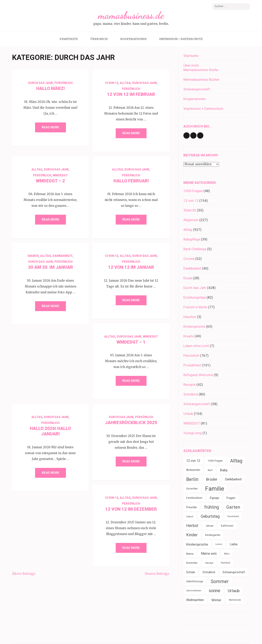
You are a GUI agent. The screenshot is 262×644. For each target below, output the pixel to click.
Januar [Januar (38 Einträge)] (209, 526)
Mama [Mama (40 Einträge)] (190, 554)
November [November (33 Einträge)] (192, 563)
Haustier (190, 317)
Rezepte (190, 385)
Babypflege (192, 239)
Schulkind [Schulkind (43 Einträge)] (209, 572)
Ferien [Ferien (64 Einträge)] (214, 498)
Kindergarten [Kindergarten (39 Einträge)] (213, 535)
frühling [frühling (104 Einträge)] (212, 507)
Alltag (125, 83)
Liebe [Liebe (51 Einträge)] (234, 544)
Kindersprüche (194, 326)
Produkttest (192, 365)
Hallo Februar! (131, 181)
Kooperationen (133, 39)
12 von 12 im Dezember (131, 509)
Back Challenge (195, 249)
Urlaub (188, 414)
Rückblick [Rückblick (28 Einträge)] (226, 563)
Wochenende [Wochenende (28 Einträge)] (235, 600)
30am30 (33, 256)
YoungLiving (193, 433)
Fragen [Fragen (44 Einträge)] (231, 498)
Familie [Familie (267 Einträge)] (215, 489)
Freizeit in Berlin (195, 307)
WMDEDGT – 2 (50, 181)
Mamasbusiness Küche (201, 70)
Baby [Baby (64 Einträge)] (224, 470)
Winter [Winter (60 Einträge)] (216, 600)
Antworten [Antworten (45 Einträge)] (193, 470)
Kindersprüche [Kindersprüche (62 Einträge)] (197, 544)
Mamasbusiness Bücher (201, 79)
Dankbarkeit (63, 256)
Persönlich (63, 83)
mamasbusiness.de (131, 15)
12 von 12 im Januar (131, 267)
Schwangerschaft (197, 89)
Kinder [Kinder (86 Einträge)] (192, 535)
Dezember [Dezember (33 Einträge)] (192, 489)
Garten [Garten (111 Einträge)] (233, 507)
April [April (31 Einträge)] (210, 470)
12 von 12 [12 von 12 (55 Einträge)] (193, 461)
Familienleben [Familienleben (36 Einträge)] (194, 498)
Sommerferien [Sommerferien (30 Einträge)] (194, 591)
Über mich (99, 39)
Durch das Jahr (41, 83)
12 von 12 (111, 83)
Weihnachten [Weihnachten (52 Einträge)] (195, 600)
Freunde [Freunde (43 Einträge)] (191, 507)
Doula (188, 278)
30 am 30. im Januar (50, 267)
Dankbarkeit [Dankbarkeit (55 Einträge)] (233, 479)
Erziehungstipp (195, 297)
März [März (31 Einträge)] (227, 554)
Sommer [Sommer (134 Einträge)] (220, 581)
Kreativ (189, 336)
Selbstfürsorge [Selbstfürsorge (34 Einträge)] (195, 581)
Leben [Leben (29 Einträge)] (219, 544)
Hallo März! (50, 88)
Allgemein (191, 220)
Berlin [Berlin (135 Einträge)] (192, 479)
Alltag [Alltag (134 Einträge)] (236, 461)
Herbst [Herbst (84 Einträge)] (192, 526)
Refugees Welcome (198, 375)
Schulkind (191, 394)
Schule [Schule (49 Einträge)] (191, 572)
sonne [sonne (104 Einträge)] (215, 591)
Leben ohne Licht (196, 346)
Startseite (69, 39)
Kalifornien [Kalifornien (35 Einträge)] (227, 526)
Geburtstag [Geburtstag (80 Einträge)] (210, 516)
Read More (50, 127)
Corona (189, 259)
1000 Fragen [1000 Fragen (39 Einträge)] (215, 461)
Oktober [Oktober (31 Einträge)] (209, 563)
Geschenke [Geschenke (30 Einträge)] (233, 516)
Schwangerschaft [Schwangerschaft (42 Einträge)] (234, 572)
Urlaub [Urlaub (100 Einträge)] (234, 591)
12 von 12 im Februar (131, 94)
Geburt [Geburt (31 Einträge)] (190, 516)
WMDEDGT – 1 (131, 342)
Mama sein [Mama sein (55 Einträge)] (209, 554)
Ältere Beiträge (24, 574)
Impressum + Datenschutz (181, 39)
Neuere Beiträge (157, 574)
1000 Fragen (193, 191)
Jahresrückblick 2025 (131, 423)
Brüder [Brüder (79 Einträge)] (212, 479)
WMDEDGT (60, 175)
